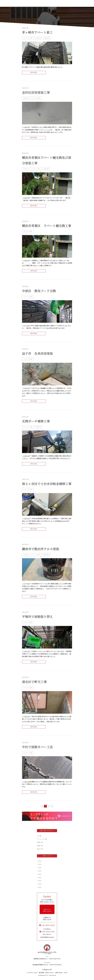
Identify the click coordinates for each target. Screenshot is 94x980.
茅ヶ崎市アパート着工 (37, 33)
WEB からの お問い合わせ (47, 910)
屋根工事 (47, 38)
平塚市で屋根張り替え (37, 617)
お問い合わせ (59, 973)
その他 (25, 98)
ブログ (66, 973)
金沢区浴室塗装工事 (36, 93)
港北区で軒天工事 (34, 682)
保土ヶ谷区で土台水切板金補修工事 (47, 484)
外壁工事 (38, 38)
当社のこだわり (50, 973)
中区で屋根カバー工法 (37, 747)
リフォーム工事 (28, 38)
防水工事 (40, 849)
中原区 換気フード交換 (39, 291)
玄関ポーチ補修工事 (36, 421)
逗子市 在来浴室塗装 (37, 354)
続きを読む (34, 72)
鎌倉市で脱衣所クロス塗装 (41, 549)
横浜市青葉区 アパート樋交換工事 (47, 226)
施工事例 (41, 973)
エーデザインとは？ (32, 973)
